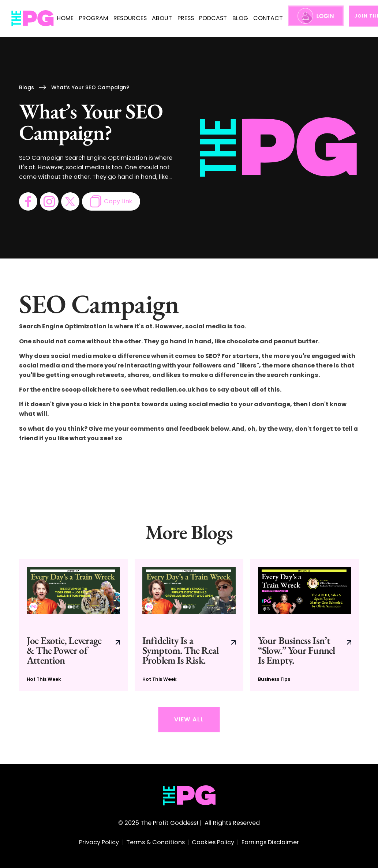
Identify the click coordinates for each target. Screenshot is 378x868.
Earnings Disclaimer (270, 842)
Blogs (27, 87)
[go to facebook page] (28, 201)
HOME (65, 18)
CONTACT (268, 18)
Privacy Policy (99, 842)
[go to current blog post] (74, 625)
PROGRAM (94, 18)
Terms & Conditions (156, 842)
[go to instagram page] (49, 201)
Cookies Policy (213, 842)
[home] (33, 18)
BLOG (240, 18)
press (186, 18)
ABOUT (162, 18)
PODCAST (213, 18)
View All (189, 719)
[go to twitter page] (70, 201)
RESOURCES (130, 18)
